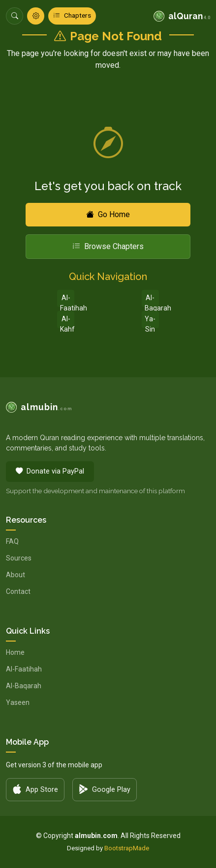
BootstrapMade (127, 848)
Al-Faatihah (67, 300)
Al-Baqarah (152, 300)
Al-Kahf (67, 322)
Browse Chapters (108, 246)
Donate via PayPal (50, 472)
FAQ (12, 541)
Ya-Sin (150, 322)
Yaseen (18, 702)
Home (15, 652)
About (15, 575)
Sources (19, 558)
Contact (18, 591)
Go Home (108, 214)
